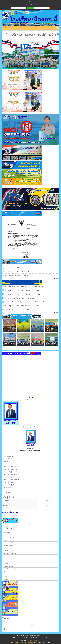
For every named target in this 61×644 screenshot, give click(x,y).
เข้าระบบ (30, 525)
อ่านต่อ (57, 279)
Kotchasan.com (29, 642)
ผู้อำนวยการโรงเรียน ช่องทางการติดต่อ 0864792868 (30, 450)
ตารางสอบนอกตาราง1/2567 (13, 272)
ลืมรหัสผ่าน (46, 8)
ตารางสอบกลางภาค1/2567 (13, 268)
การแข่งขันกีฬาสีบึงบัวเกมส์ (13, 310)
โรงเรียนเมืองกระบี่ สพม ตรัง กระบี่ (29, 20)
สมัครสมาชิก (38, 8)
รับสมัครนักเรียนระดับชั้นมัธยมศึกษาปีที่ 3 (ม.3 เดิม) (19, 287)
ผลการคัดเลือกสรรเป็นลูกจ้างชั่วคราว (15, 298)
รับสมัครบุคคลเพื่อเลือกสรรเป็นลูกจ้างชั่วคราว (18, 291)
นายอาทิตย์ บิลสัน (30, 449)
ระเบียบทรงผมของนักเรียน (13, 276)
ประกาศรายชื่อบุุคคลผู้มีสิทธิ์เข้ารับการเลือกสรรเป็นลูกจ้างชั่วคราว (23, 302)
